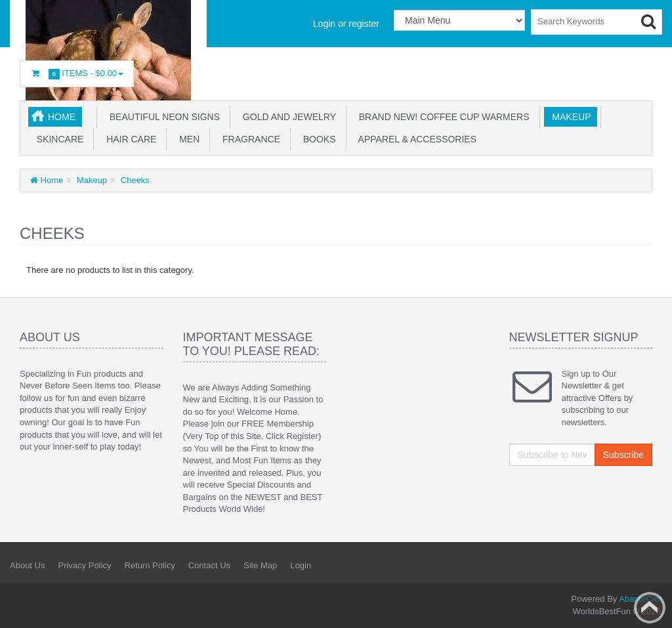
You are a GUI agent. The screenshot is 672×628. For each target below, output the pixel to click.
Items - (77, 74)
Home (62, 117)
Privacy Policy (84, 565)
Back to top (650, 608)
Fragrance (249, 139)
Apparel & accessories (415, 139)
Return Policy (149, 565)
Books (317, 139)
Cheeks (134, 180)
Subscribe (623, 455)
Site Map (260, 565)
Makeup (569, 117)
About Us (27, 565)
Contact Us (209, 565)
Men (187, 139)
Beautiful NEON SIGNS (162, 117)
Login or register (346, 24)
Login (301, 565)
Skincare (57, 139)
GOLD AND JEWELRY (287, 117)
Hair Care (129, 139)
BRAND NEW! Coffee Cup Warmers (442, 117)
